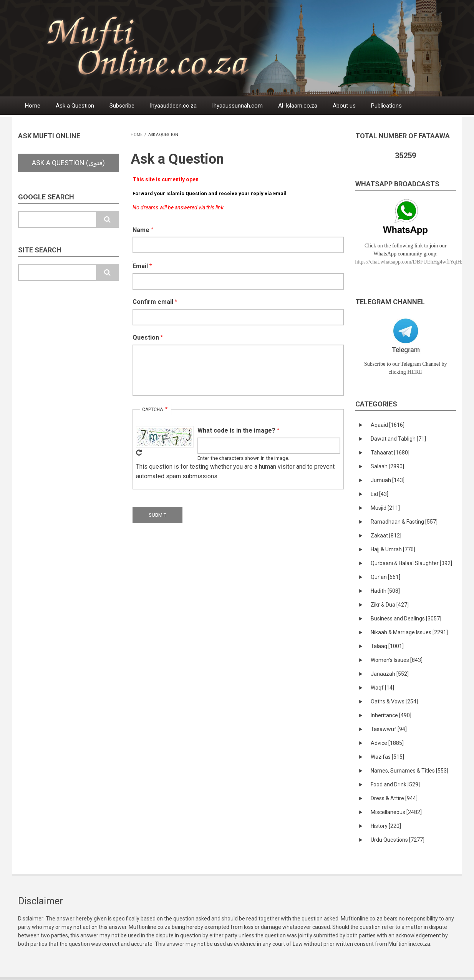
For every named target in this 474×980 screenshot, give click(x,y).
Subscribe (122, 106)
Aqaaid (388, 425)
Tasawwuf (389, 729)
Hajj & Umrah (393, 549)
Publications (386, 106)
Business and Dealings (406, 619)
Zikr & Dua (390, 605)
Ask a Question (75, 106)
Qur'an (385, 577)
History (386, 826)
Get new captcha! (139, 453)
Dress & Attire (394, 798)
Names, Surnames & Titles (409, 771)
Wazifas (387, 757)
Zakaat (386, 536)
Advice (387, 743)
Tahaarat (390, 453)
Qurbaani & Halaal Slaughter (411, 563)
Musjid (385, 508)
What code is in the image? (236, 430)
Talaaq (387, 646)
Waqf (382, 688)
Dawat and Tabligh (398, 439)
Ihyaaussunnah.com (237, 106)
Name (141, 230)
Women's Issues (397, 660)
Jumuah (388, 480)
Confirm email (153, 302)
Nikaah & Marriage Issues (409, 632)
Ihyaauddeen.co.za (173, 106)
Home (33, 106)
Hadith (385, 591)
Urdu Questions (398, 840)
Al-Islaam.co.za (298, 106)
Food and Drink (395, 784)
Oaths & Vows (394, 701)
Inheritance (391, 715)
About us (344, 106)
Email (140, 266)
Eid (380, 494)
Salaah (387, 466)
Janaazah (390, 674)
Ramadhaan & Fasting (404, 522)
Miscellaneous (396, 812)
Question (146, 337)
